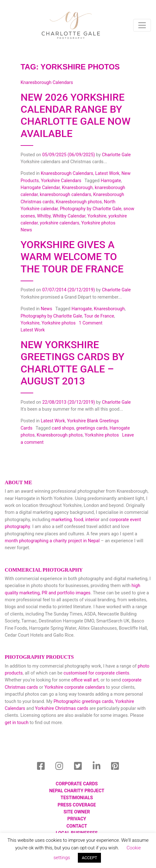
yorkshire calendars (60, 223)
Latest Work (107, 173)
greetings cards (92, 428)
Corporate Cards (77, 784)
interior (92, 520)
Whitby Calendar (69, 216)
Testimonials (77, 798)
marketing (62, 520)
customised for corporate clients (97, 673)
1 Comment (91, 323)
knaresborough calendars (66, 195)
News (47, 309)
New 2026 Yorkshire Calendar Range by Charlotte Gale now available (75, 115)
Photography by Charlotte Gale (90, 209)
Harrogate (111, 181)
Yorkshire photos (98, 223)
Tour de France (99, 316)
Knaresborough (77, 188)
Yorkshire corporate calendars (75, 687)
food (78, 520)
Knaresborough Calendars (67, 173)
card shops (63, 428)
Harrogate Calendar (40, 188)
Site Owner (77, 812)
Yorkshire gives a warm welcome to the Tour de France (72, 257)
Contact (77, 826)
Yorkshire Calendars (61, 181)
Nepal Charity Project (77, 791)
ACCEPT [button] (89, 858)
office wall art (84, 680)
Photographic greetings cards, (84, 702)
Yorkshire (97, 216)
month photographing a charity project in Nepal (52, 541)
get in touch (17, 723)
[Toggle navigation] (142, 25)
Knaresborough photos (79, 202)
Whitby (44, 216)
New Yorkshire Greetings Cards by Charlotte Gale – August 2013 (72, 363)
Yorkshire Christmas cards (62, 708)
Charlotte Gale (116, 155)
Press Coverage (77, 805)
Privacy (77, 819)
